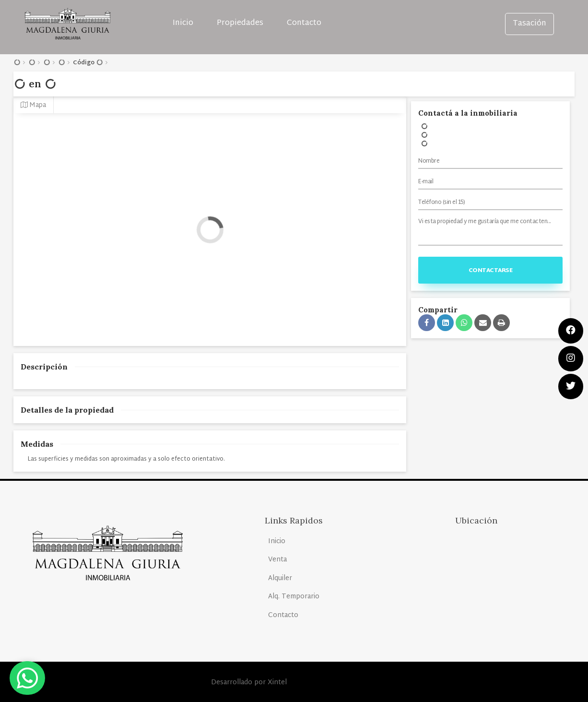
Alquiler (280, 578)
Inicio (183, 23)
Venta (277, 560)
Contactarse (491, 271)
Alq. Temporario (294, 597)
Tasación (529, 24)
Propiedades (240, 23)
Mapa (33, 105)
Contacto (304, 23)
